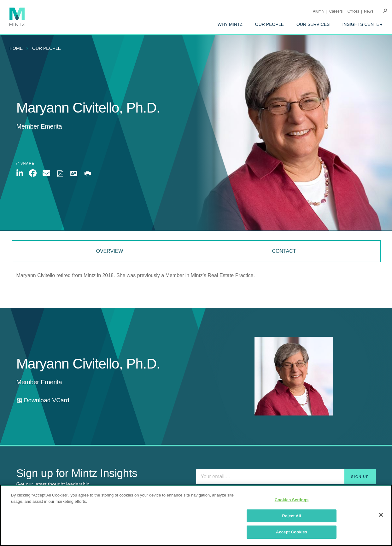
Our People (269, 24)
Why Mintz (230, 24)
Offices (353, 11)
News (369, 11)
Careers (336, 11)
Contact (284, 251)
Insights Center (362, 24)
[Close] (381, 515)
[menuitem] (230, 24)
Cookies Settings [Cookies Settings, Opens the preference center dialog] (292, 500)
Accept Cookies (292, 532)
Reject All (292, 516)
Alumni (319, 11)
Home (16, 48)
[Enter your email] (286, 477)
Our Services (313, 24)
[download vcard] (43, 401)
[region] (196, 515)
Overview (109, 251)
